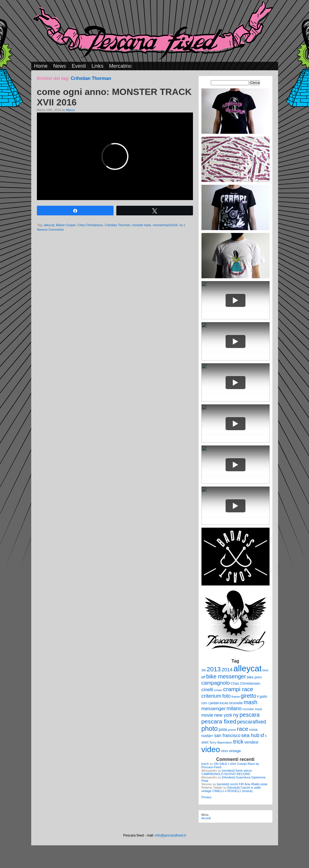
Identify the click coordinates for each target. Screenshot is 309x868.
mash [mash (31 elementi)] (251, 702)
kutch (205, 764)
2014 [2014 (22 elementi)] (227, 670)
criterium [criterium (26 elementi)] (212, 696)
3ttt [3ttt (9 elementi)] (204, 670)
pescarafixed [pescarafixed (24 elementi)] (252, 722)
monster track (141, 225)
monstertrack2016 (165, 225)
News (60, 66)
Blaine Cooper (66, 225)
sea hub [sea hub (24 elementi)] (250, 735)
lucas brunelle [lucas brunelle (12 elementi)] (231, 703)
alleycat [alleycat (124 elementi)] (248, 668)
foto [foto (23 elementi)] (226, 696)
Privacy (207, 797)
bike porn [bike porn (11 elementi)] (254, 677)
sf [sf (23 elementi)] (262, 735)
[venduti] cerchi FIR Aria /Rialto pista (242, 784)
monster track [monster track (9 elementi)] (252, 709)
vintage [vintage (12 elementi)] (235, 751)
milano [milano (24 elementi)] (234, 708)
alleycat (49, 225)
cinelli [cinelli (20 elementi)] (207, 690)
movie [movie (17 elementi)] (207, 715)
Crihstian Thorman (117, 225)
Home (41, 66)
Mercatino (120, 66)
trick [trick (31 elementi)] (238, 742)
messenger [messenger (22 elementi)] (214, 708)
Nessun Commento (51, 230)
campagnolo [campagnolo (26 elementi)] (216, 683)
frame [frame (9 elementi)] (236, 697)
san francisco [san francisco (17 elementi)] (227, 736)
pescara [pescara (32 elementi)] (250, 715)
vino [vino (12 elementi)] (224, 751)
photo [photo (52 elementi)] (210, 729)
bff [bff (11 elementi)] (203, 677)
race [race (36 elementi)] (243, 729)
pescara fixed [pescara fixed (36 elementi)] (219, 721)
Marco (71, 110)
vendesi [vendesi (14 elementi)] (251, 742)
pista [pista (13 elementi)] (223, 729)
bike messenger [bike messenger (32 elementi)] (226, 676)
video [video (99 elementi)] (211, 749)
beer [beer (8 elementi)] (265, 670)
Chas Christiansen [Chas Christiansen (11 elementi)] (245, 683)
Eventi (79, 66)
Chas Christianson (90, 225)
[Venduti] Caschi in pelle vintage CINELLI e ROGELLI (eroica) (231, 789)
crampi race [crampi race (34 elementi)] (238, 689)
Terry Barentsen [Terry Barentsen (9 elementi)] (221, 742)
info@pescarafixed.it (170, 835)
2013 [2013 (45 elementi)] (214, 669)
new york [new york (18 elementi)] (223, 715)
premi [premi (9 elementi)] (232, 730)
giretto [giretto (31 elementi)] (248, 696)
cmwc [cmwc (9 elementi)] (218, 690)
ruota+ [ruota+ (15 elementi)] (207, 736)
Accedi (206, 818)
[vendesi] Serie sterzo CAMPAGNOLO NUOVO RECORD (227, 772)
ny (181, 225)
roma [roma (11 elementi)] (253, 730)
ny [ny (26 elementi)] (236, 715)
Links (98, 66)
